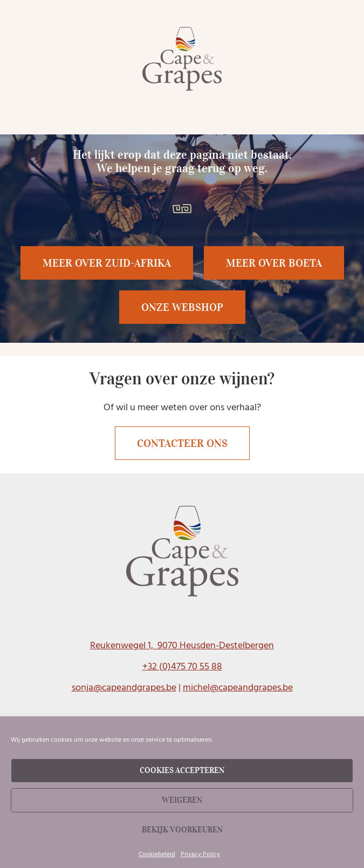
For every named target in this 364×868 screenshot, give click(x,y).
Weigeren (182, 800)
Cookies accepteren (182, 770)
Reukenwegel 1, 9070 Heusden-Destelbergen (182, 645)
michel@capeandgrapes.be (238, 687)
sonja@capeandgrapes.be (124, 687)
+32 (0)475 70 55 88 (182, 666)
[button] (274, 263)
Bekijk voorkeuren (182, 830)
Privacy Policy (200, 854)
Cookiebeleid (157, 854)
